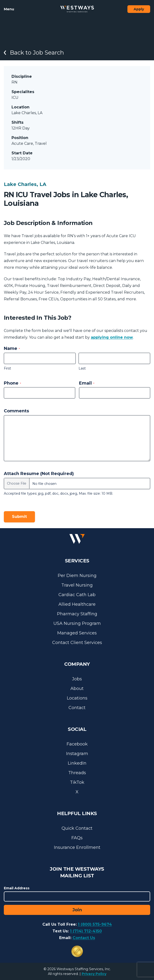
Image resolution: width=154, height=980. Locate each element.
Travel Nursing (77, 585)
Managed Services (77, 633)
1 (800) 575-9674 (95, 924)
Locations (77, 698)
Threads (77, 773)
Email (87, 383)
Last (82, 368)
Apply (139, 9)
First (7, 368)
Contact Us (84, 938)
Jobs (77, 679)
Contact (77, 708)
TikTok (77, 782)
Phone (12, 383)
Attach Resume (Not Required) (39, 474)
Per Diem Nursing (77, 576)
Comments (16, 411)
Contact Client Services (77, 643)
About (77, 689)
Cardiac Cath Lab (77, 595)
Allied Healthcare (77, 604)
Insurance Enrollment (77, 847)
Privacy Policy (94, 974)
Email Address (17, 888)
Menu (9, 9)
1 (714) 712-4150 (86, 931)
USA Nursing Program (77, 623)
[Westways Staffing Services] (77, 9)
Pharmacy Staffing (77, 614)
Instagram (77, 754)
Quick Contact (77, 828)
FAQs (77, 838)
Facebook (77, 744)
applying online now (112, 337)
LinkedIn (77, 763)
